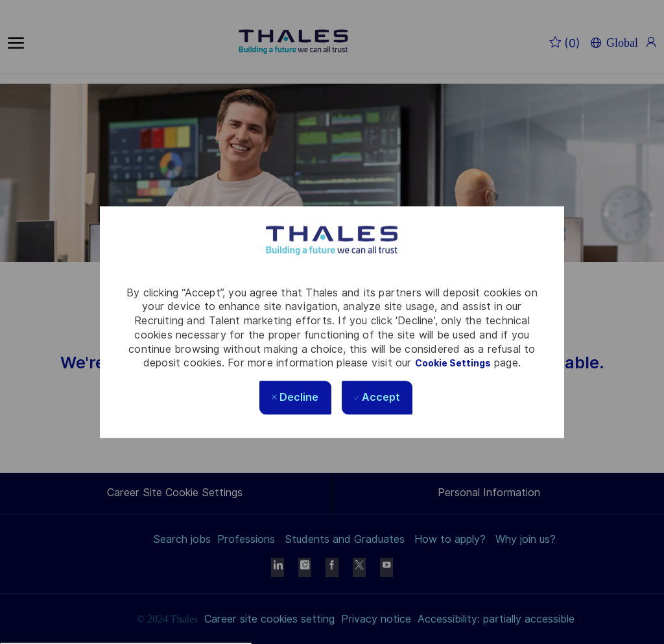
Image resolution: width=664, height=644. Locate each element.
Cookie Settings (453, 364)
